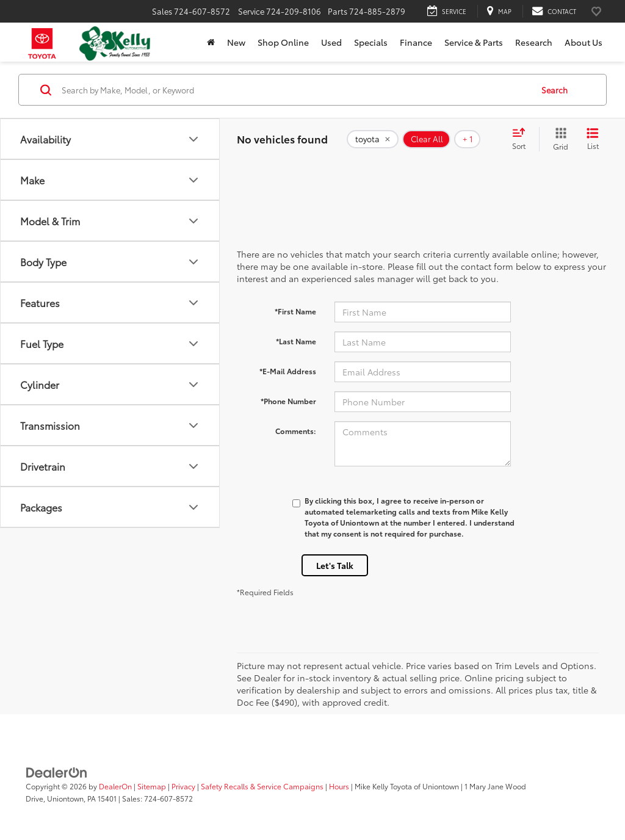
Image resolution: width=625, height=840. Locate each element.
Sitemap (152, 786)
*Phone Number (288, 401)
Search (555, 90)
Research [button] (534, 42)
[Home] (211, 42)
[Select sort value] (522, 139)
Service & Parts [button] (474, 42)
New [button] (236, 42)
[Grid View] (558, 139)
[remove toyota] (373, 139)
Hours (339, 786)
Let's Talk (335, 565)
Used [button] (331, 42)
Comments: (296, 431)
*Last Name (296, 341)
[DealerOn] (57, 772)
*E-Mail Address (288, 371)
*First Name (295, 311)
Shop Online (283, 42)
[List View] (593, 139)
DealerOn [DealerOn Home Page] (115, 786)
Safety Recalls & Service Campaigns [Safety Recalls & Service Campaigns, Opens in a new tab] (262, 786)
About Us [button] (583, 42)
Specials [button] (371, 42)
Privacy (183, 786)
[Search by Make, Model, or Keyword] (295, 90)
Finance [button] (416, 42)
